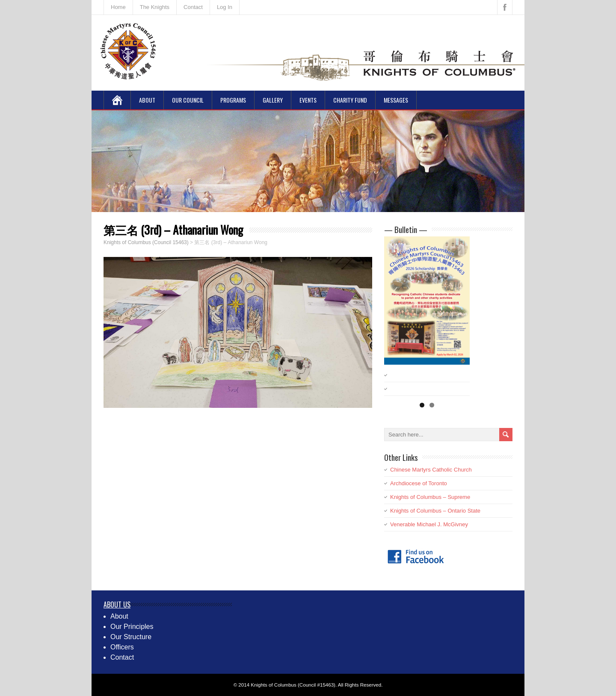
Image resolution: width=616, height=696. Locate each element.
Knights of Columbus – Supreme (430, 497)
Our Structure (131, 637)
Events (308, 100)
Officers (122, 647)
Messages (396, 100)
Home (118, 7)
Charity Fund (350, 100)
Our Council (188, 100)
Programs (233, 100)
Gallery (273, 100)
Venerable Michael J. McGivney (429, 524)
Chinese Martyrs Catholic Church (431, 470)
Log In (225, 7)
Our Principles (132, 627)
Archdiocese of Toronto (419, 483)
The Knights (155, 7)
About (147, 100)
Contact (193, 7)
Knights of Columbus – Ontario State (435, 511)
